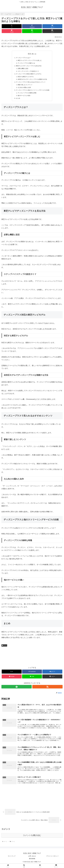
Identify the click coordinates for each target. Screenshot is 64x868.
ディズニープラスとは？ (23, 58)
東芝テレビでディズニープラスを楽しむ (29, 61)
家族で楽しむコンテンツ (24, 86)
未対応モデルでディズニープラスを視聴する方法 (32, 81)
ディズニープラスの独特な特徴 (27, 95)
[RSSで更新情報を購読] (47, 689)
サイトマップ (12, 860)
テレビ (4, 648)
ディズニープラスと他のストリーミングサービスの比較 (33, 92)
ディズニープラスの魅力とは (26, 64)
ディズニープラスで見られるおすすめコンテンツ (31, 84)
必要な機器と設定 (22, 69)
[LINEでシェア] (32, 31)
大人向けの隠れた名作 (24, 89)
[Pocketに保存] (12, 31)
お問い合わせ (32, 860)
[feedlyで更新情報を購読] (17, 689)
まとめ (17, 101)
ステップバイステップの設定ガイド (28, 72)
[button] (52, 31)
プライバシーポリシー (52, 860)
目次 (29, 54)
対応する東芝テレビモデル (25, 78)
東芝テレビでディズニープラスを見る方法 (28, 66)
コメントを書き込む (32, 839)
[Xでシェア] (12, 26)
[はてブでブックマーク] (52, 26)
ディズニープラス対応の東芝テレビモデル (28, 75)
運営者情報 (32, 862)
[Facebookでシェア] (32, 26)
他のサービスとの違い (24, 98)
